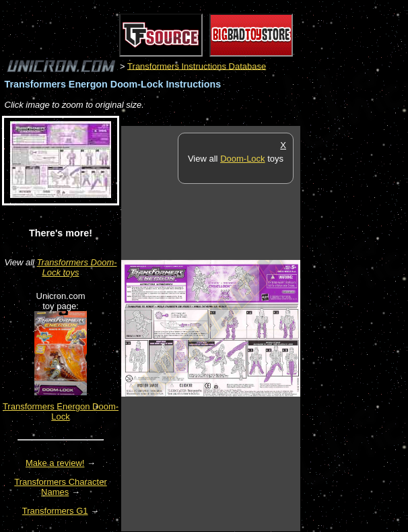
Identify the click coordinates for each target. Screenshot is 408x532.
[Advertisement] (354, 328)
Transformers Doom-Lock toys (77, 267)
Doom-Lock (242, 159)
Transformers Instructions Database (197, 66)
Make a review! (55, 463)
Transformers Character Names (61, 487)
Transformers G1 (55, 511)
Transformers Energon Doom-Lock (61, 411)
